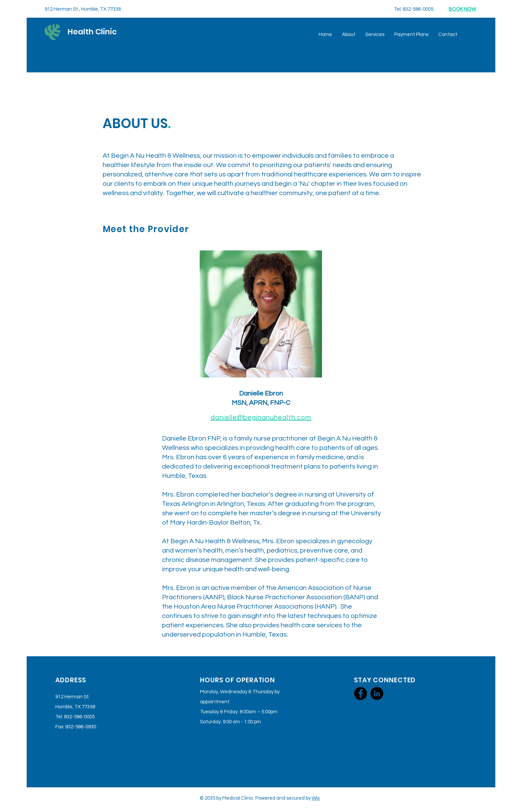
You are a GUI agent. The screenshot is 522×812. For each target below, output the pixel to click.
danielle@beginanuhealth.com (261, 418)
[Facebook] (360, 693)
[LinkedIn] (377, 693)
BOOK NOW (462, 9)
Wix (316, 798)
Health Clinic (92, 32)
